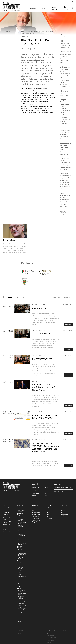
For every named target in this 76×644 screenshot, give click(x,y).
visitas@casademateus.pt (63, 488)
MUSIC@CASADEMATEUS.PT (66, 214)
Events (35, 305)
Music (41, 412)
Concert (42, 305)
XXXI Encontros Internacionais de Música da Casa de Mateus (37, 33)
